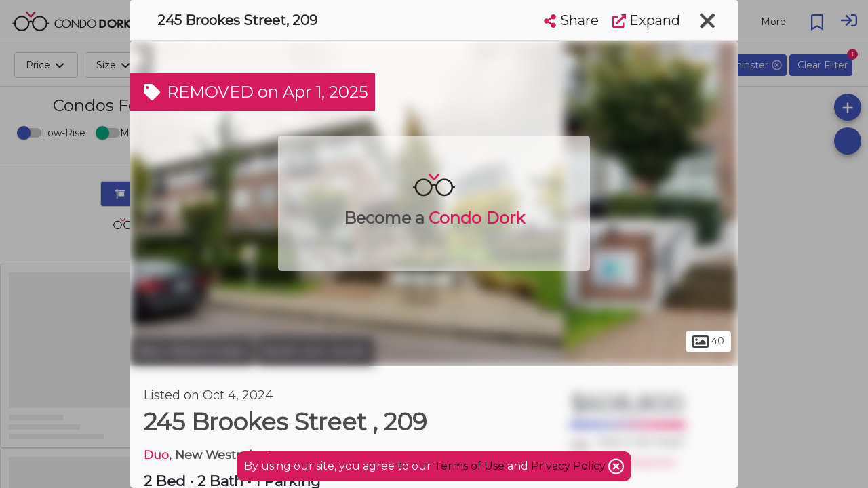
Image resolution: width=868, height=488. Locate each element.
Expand (646, 20)
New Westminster (192, 351)
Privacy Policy (570, 466)
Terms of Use (469, 466)
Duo (156, 454)
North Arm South (316, 351)
